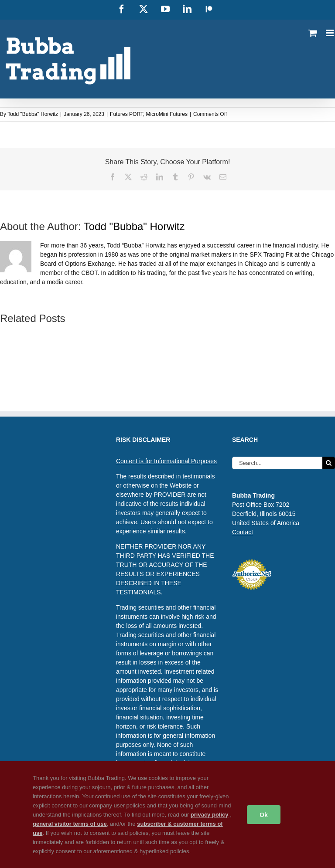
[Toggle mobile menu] (330, 33)
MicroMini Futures (167, 114)
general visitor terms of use (70, 824)
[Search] (329, 463)
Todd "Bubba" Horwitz (33, 114)
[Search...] (277, 463)
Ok (264, 815)
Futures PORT (126, 114)
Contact (243, 532)
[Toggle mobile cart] (313, 33)
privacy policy (210, 815)
